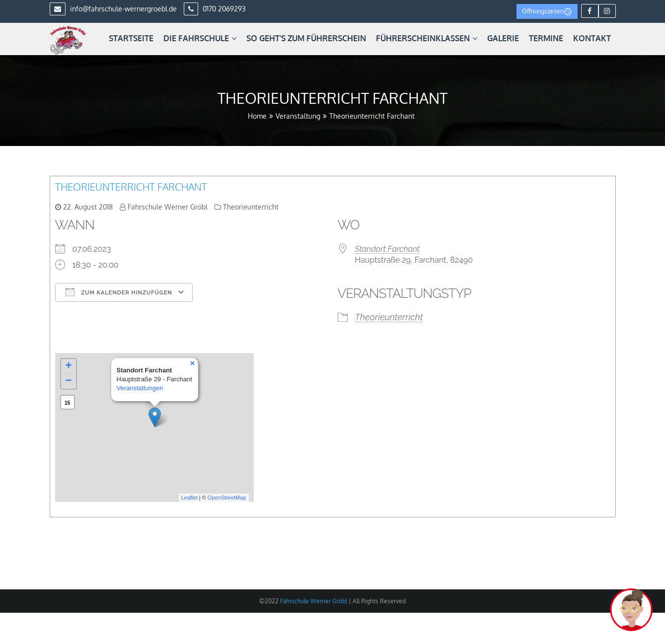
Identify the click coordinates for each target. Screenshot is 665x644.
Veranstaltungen (140, 388)
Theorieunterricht (251, 207)
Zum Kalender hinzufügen (119, 292)
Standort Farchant (387, 249)
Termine (546, 38)
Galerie (503, 38)
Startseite (131, 38)
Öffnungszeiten (547, 12)
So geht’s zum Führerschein (306, 38)
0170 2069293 (215, 9)
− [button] (68, 381)
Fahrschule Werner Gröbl (168, 207)
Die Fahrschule (200, 38)
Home (257, 116)
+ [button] (68, 366)
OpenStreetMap (227, 498)
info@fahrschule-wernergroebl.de (113, 9)
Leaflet (189, 498)
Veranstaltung (298, 116)
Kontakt (592, 38)
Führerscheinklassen (427, 38)
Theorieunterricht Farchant (131, 187)
